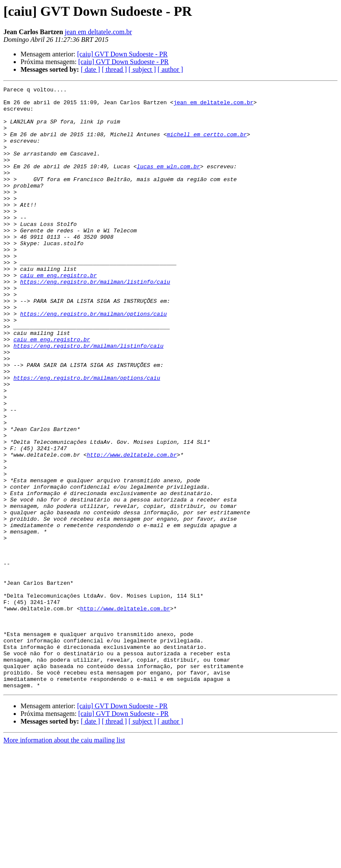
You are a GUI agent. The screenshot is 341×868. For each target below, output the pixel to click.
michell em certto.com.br (207, 144)
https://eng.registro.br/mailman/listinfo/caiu (95, 321)
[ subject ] (142, 69)
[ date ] (90, 69)
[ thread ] (114, 69)
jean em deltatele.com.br (98, 32)
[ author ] (170, 69)
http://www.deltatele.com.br (132, 529)
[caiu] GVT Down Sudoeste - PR (122, 54)
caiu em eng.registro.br (58, 314)
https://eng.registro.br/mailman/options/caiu (93, 360)
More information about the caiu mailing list (64, 861)
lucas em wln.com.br (168, 183)
